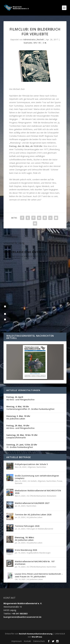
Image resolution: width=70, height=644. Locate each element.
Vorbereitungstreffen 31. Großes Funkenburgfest (30, 408)
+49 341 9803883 (20, 614)
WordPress (37, 637)
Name (7, 295)
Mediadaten (52, 496)
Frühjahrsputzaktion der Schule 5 (31, 464)
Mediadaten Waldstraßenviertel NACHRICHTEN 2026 (38, 492)
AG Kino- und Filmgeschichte (20, 398)
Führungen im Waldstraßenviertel (40, 529)
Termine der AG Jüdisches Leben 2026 (33, 515)
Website (51, 295)
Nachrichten (41, 467)
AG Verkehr (32, 481)
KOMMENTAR (10, 263)
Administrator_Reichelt (34, 39)
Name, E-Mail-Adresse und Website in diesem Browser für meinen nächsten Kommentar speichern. (32, 308)
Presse (60, 481)
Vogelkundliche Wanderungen (39, 553)
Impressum (17, 641)
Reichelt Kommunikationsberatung (36, 634)
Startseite (28, 43)
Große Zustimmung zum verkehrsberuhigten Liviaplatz (37, 477)
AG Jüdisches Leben (18, 417)
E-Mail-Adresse (34, 295)
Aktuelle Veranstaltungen (23, 390)
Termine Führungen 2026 (27, 526)
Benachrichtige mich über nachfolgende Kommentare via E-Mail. (36, 314)
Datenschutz (39, 641)
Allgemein (32, 467)
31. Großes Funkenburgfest (22, 446)
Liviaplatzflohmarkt (22, 436)
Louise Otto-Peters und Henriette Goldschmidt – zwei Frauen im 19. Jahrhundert (39, 575)
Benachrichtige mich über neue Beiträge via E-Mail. (30, 320)
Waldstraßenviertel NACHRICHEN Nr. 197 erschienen (35, 563)
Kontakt (27, 641)
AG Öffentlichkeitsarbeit (36, 496)
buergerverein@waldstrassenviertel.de (22, 617)
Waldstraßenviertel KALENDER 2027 (32, 503)
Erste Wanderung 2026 (26, 550)
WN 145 (37, 43)
